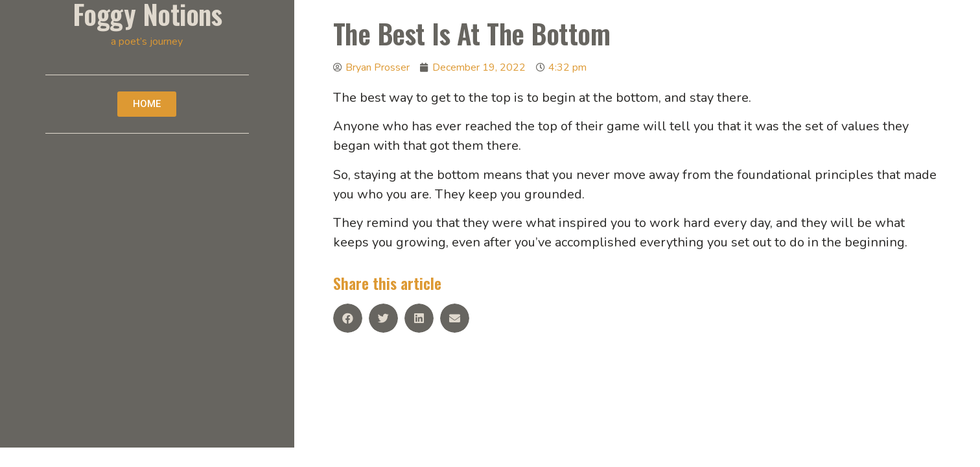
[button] (147, 104)
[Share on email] (455, 318)
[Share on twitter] (383, 318)
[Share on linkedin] (419, 318)
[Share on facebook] (348, 318)
